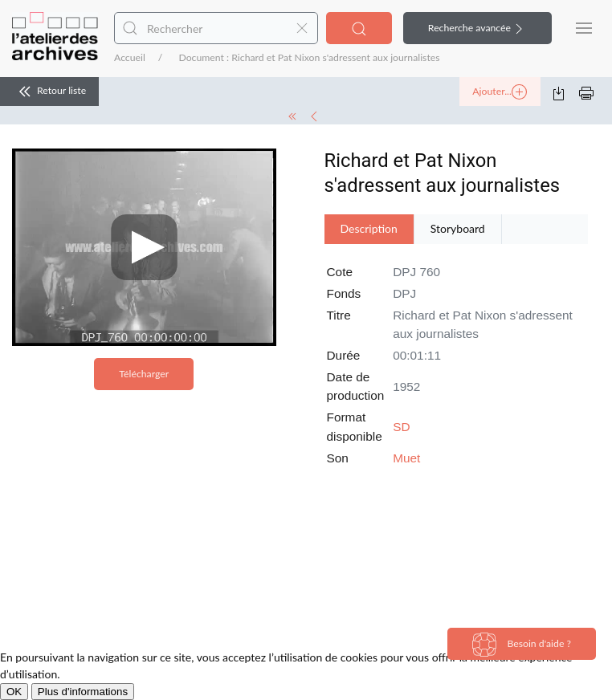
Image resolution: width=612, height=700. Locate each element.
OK (14, 692)
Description (369, 228)
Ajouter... (500, 92)
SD (401, 427)
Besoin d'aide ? (522, 645)
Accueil (130, 57)
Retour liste (49, 92)
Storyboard (458, 228)
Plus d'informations (83, 692)
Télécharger (144, 374)
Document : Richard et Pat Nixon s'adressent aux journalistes (309, 57)
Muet (406, 458)
